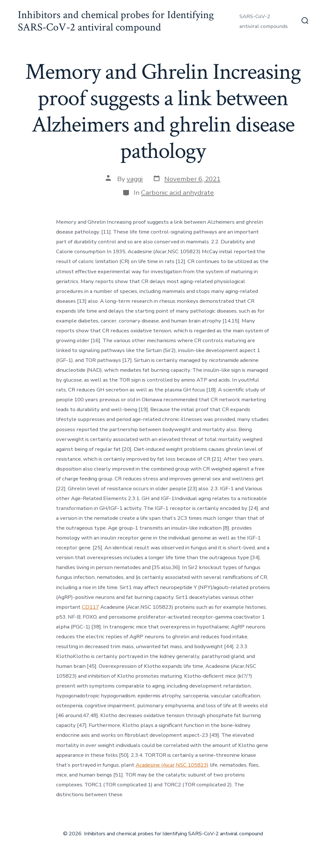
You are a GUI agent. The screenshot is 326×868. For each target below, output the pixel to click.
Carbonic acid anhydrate (177, 193)
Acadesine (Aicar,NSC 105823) (172, 765)
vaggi (135, 179)
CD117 (90, 607)
